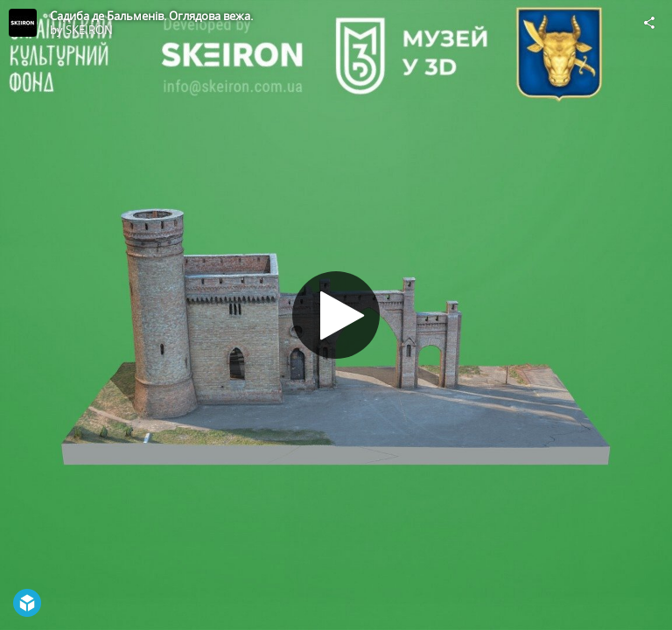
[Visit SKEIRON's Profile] (23, 23)
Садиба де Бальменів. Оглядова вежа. (151, 16)
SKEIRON (89, 30)
